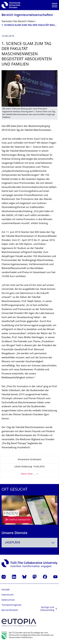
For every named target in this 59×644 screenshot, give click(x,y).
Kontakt (6, 590)
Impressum (8, 595)
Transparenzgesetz (12, 605)
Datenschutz (8, 600)
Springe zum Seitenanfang (47, 609)
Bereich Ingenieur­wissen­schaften (27, 15)
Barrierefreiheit (10, 610)
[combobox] (29, 543)
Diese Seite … (28, 474)
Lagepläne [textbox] (13, 543)
